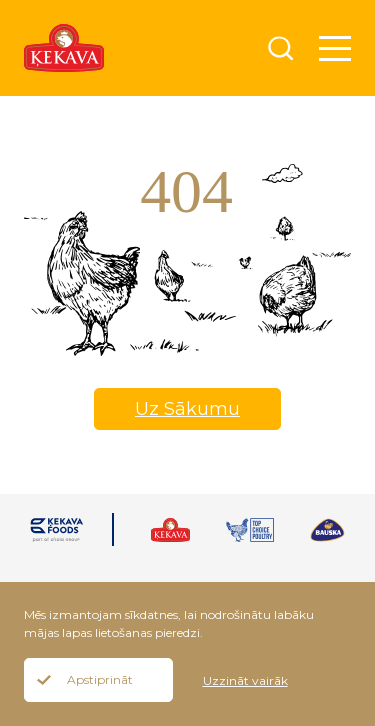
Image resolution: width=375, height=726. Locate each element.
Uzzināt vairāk (245, 680)
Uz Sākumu (187, 409)
